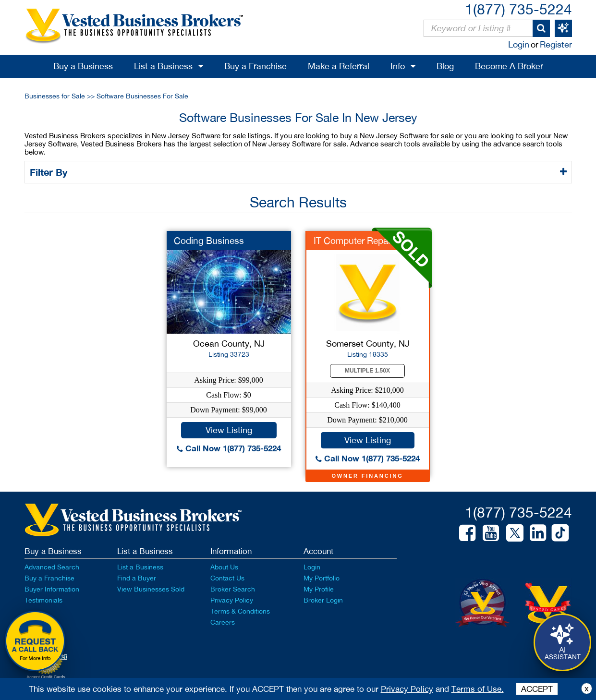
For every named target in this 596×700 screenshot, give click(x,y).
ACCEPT (537, 689)
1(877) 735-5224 (518, 9)
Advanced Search (52, 567)
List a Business (163, 66)
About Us (224, 567)
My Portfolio (322, 578)
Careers (223, 622)
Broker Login (323, 600)
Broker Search (233, 589)
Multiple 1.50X (367, 371)
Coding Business (209, 241)
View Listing (229, 430)
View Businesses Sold (151, 589)
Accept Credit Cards (46, 677)
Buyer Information (52, 589)
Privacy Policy (232, 600)
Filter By (50, 172)
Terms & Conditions (240, 611)
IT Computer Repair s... (360, 241)
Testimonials (43, 600)
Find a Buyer (137, 578)
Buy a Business (83, 66)
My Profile (319, 589)
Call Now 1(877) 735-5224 (229, 448)
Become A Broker (509, 66)
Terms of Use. (478, 689)
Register (556, 44)
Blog (445, 66)
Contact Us (227, 578)
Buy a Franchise (255, 66)
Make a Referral (339, 66)
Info (398, 66)
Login (519, 44)
